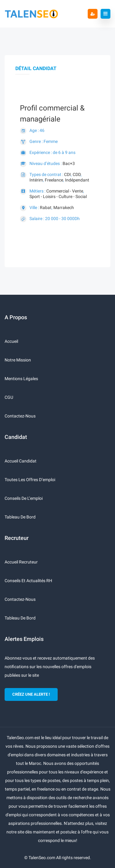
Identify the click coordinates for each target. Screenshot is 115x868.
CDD (77, 174)
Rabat (46, 208)
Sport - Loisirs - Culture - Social (58, 196)
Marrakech (64, 208)
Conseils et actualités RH (28, 581)
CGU (9, 397)
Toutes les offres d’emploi (30, 480)
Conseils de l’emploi (24, 498)
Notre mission (18, 360)
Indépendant (77, 180)
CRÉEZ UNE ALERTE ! (31, 694)
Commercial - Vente (65, 191)
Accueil (11, 341)
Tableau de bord (20, 517)
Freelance (54, 180)
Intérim (36, 180)
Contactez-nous (20, 416)
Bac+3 (69, 163)
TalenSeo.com (42, 858)
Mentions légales (21, 379)
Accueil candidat (21, 461)
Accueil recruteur (21, 562)
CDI (67, 174)
